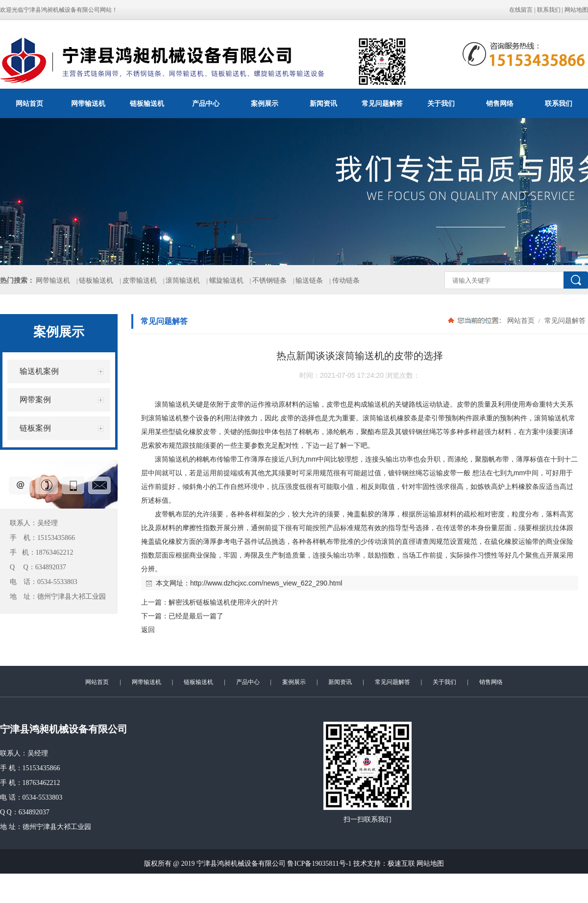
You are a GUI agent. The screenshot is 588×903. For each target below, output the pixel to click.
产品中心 (206, 103)
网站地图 (576, 10)
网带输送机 (88, 103)
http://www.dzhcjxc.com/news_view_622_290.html (266, 583)
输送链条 (309, 281)
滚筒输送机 (183, 281)
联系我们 (549, 10)
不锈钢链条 (269, 281)
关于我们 (441, 103)
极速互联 (401, 864)
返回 (148, 630)
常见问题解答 (382, 103)
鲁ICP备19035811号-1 (319, 864)
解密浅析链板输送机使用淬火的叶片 (223, 602)
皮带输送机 (140, 281)
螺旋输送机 (226, 281)
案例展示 (265, 103)
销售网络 (500, 103)
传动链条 (346, 281)
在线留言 (521, 10)
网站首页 (29, 103)
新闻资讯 (323, 103)
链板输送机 (147, 103)
